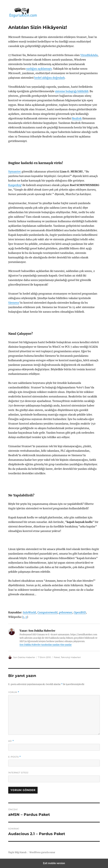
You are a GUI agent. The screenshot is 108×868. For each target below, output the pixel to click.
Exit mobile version (54, 863)
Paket (57, 657)
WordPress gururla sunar (42, 852)
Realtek (77, 118)
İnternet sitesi (18, 773)
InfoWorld (29, 612)
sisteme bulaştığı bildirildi (72, 91)
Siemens (14, 303)
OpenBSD (80, 612)
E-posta (15, 757)
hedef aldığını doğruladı (49, 78)
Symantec (15, 172)
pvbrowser (66, 612)
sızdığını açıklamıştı (39, 69)
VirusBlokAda (89, 55)
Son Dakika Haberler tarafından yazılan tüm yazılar (46, 645)
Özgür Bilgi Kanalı (17, 852)
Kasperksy (15, 185)
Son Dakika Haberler (24, 657)
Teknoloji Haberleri (71, 657)
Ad (11, 741)
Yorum (14, 692)
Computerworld (47, 612)
